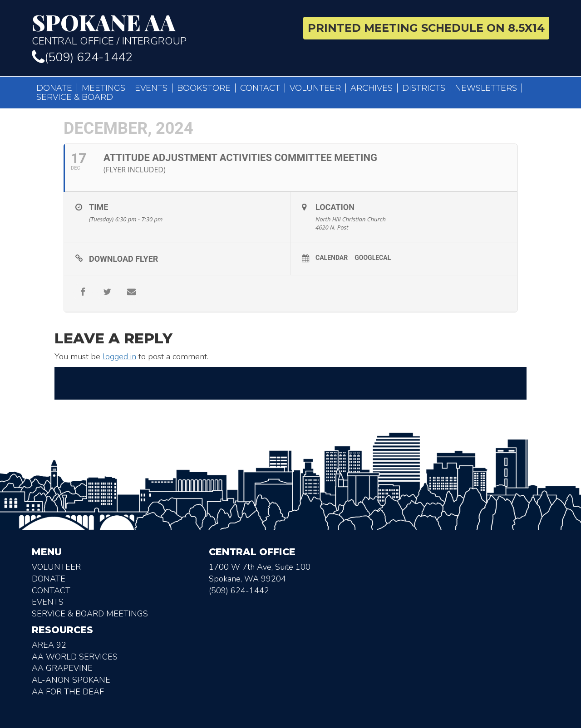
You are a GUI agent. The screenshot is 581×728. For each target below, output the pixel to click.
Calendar (332, 258)
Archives (372, 88)
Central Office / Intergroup (158, 29)
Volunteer (315, 88)
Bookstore (204, 88)
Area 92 (49, 645)
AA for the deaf (68, 692)
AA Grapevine (62, 668)
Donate (54, 88)
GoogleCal (373, 258)
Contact (260, 88)
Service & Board (75, 97)
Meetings (103, 88)
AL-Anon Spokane (71, 680)
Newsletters (486, 88)
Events (151, 88)
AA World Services (75, 657)
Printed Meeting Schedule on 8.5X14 (426, 28)
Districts (424, 88)
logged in (119, 357)
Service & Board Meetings (90, 614)
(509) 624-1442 (82, 57)
